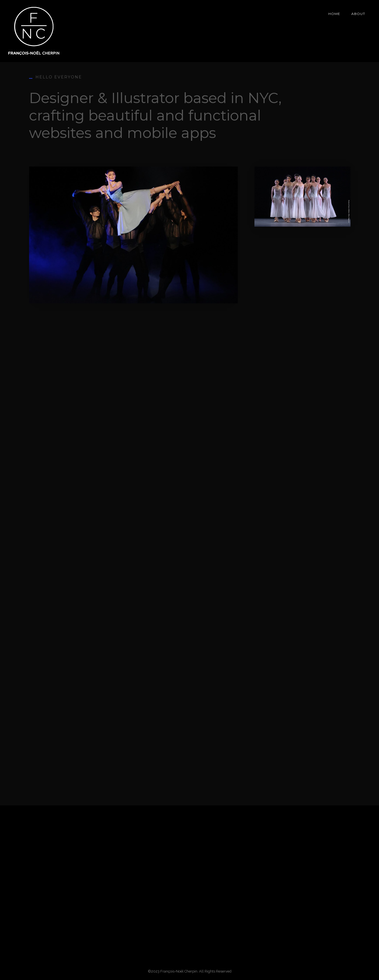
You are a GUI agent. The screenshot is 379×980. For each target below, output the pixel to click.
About (358, 14)
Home (334, 14)
